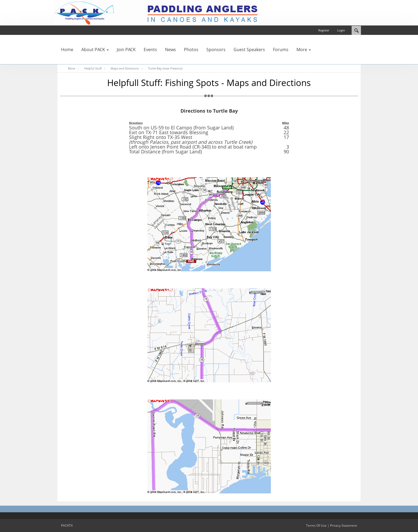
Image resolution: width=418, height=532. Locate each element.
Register (324, 30)
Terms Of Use (316, 525)
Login (341, 30)
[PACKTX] (156, 12)
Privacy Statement (343, 525)
